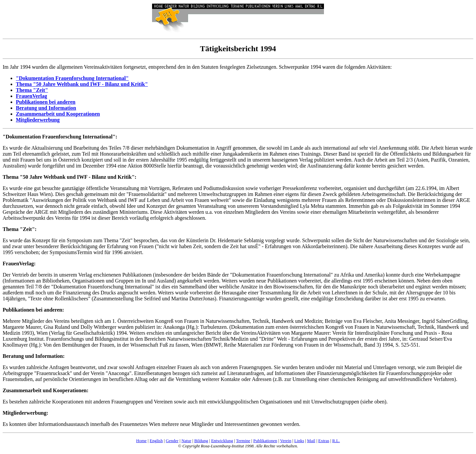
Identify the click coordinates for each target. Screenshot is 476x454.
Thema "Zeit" (32, 90)
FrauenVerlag (32, 96)
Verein (286, 441)
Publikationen (265, 441)
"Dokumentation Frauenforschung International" (72, 78)
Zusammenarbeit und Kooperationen (58, 114)
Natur (186, 441)
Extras (324, 441)
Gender (172, 441)
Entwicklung (222, 441)
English (156, 441)
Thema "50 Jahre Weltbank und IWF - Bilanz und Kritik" (82, 84)
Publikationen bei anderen (46, 102)
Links (299, 441)
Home (141, 441)
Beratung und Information (46, 108)
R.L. (336, 441)
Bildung (201, 441)
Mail (311, 441)
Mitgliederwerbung (38, 120)
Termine (243, 441)
